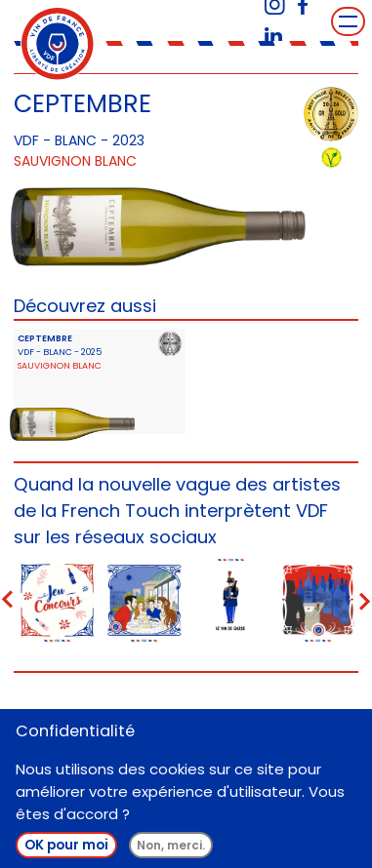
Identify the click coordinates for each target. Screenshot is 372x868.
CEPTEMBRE (45, 338)
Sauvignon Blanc (75, 161)
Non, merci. (171, 845)
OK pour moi (66, 845)
